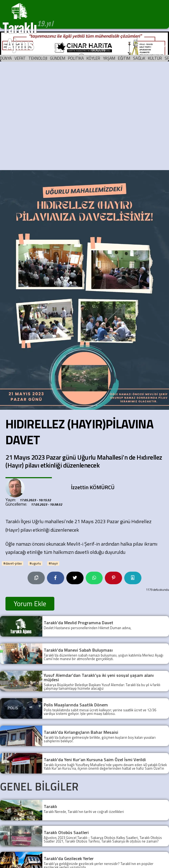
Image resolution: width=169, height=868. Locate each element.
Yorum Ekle (30, 604)
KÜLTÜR (155, 58)
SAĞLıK (139, 58)
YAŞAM (109, 58)
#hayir (53, 563)
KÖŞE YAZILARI (51, 48)
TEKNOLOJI (38, 58)
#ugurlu (35, 563)
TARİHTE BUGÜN (100, 48)
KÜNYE (137, 45)
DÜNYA (6, 58)
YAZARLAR (75, 45)
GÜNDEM (58, 58)
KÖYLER (93, 58)
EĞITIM (124, 58)
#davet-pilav (13, 563)
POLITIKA (76, 58)
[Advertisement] (51, 116)
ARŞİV (120, 45)
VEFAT (20, 58)
